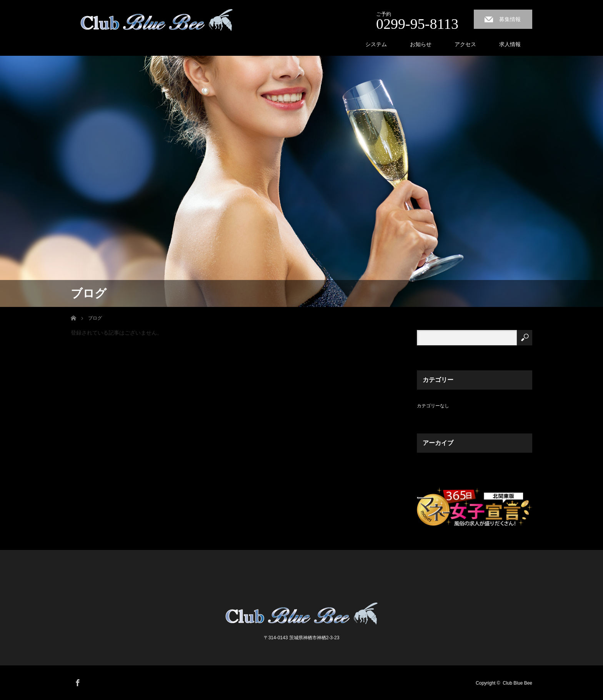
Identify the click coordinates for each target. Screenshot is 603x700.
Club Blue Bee (517, 683)
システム (376, 44)
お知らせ (421, 44)
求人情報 (510, 44)
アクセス (465, 44)
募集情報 (510, 19)
